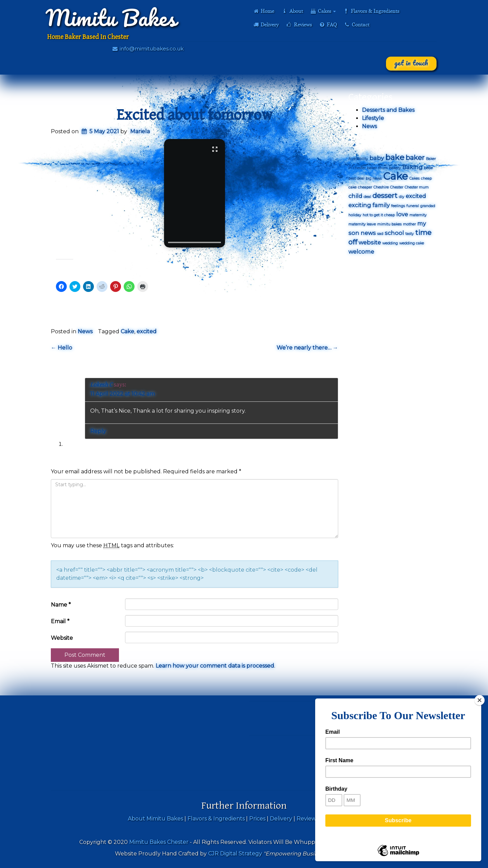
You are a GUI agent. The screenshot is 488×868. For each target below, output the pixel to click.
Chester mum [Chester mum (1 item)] (417, 187)
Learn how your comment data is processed (215, 666)
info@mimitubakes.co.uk (148, 49)
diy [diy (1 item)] (402, 197)
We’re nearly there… (307, 348)
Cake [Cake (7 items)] (395, 176)
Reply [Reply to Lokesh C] (98, 431)
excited (147, 331)
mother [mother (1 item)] (409, 224)
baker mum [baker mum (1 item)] (377, 168)
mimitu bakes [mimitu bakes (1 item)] (389, 224)
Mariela (140, 131)
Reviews (299, 25)
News (85, 331)
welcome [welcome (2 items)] (361, 252)
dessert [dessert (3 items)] (385, 196)
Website (62, 638)
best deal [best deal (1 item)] (356, 179)
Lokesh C (101, 385)
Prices (257, 819)
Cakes (323, 11)
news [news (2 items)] (368, 233)
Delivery (266, 25)
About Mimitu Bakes (155, 819)
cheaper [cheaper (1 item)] (365, 187)
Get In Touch (411, 63)
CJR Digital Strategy (235, 854)
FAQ (328, 25)
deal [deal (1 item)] (367, 197)
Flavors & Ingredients (371, 11)
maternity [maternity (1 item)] (418, 215)
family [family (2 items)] (381, 205)
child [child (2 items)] (355, 196)
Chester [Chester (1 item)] (397, 187)
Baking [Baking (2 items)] (412, 167)
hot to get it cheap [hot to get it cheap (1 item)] (379, 215)
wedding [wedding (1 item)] (390, 243)
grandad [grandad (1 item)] (428, 206)
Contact (357, 25)
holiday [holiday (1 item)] (355, 215)
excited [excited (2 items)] (416, 196)
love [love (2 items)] (402, 214)
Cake (127, 331)
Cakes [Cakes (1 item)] (414, 179)
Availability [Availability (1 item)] (358, 159)
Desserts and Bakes (388, 110)
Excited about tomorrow (195, 115)
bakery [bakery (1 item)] (395, 168)
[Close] (480, 700)
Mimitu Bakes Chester (159, 842)
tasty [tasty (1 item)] (410, 234)
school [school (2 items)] (394, 233)
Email (60, 621)
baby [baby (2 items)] (377, 158)
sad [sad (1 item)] (380, 234)
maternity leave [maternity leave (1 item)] (362, 224)
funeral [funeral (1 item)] (413, 206)
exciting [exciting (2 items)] (360, 205)
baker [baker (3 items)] (415, 158)
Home (263, 11)
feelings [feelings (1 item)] (398, 206)
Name (61, 605)
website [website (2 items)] (370, 242)
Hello (62, 348)
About (292, 11)
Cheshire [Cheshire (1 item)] (381, 187)
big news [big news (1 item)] (374, 179)
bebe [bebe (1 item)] (428, 168)
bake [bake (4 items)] (395, 157)
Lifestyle (373, 118)
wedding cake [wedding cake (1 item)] (412, 243)
